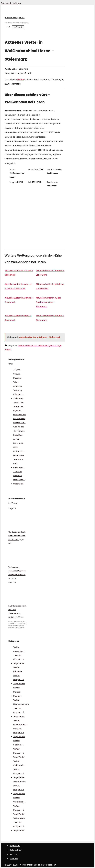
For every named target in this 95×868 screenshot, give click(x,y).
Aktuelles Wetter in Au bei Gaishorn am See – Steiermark (48, 302)
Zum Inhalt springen (11, 3)
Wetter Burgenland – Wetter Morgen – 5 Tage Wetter (19, 655)
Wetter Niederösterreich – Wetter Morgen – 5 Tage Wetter (21, 708)
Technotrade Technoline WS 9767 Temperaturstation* (17, 571)
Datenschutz (15, 850)
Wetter (21, 80)
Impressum (15, 846)
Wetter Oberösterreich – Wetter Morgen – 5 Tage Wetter (20, 728)
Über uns (14, 859)
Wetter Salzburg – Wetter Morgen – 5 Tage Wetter (19, 749)
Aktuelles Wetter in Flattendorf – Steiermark (19, 478)
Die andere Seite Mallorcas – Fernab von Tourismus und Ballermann (19, 455)
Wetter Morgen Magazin (17, 692)
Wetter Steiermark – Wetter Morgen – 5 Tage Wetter (19, 769)
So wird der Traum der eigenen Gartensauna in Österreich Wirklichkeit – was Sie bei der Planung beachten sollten (19, 421)
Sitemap (14, 854)
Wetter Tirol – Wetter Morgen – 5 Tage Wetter (19, 788)
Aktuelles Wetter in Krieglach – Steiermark (19, 392)
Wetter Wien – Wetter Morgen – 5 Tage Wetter (19, 824)
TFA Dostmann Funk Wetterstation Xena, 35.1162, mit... (17, 536)
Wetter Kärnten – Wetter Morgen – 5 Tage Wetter (19, 676)
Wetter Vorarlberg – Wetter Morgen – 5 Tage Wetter (19, 806)
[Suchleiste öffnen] (8, 27)
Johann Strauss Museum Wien (17, 376)
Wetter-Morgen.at (15, 18)
